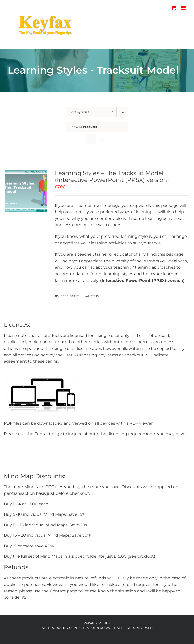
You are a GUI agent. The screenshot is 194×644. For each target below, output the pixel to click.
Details (93, 296)
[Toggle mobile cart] (174, 8)
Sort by (80, 112)
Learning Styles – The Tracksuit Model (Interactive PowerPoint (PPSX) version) (112, 177)
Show (83, 127)
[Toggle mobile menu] (184, 8)
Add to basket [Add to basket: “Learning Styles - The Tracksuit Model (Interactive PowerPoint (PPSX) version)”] (69, 296)
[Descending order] (123, 112)
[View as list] (101, 139)
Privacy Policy (97, 623)
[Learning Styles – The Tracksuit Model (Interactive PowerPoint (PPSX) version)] (26, 191)
